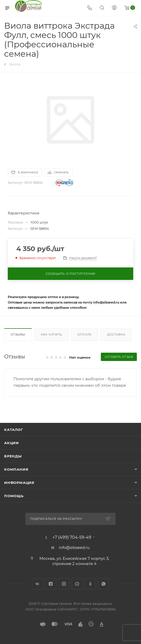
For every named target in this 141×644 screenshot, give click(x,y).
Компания (16, 469)
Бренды (13, 456)
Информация (19, 483)
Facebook (51, 584)
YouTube (77, 584)
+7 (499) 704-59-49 (72, 537)
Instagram (64, 584)
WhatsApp (104, 584)
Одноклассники (90, 584)
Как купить (52, 334)
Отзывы (18, 334)
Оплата (84, 334)
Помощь (14, 496)
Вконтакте (37, 584)
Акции (12, 443)
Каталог (14, 430)
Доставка (116, 334)
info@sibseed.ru (74, 547)
